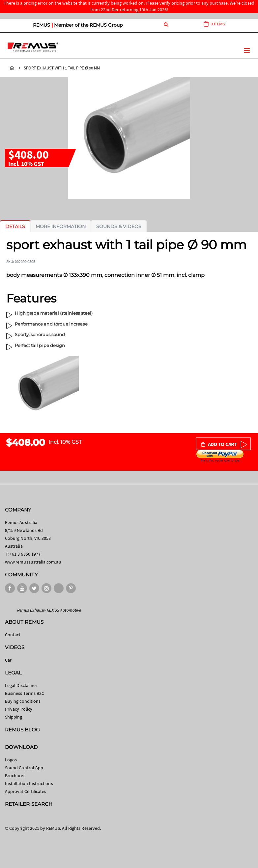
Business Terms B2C (25, 693)
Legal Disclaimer (21, 685)
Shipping (14, 717)
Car (8, 660)
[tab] (15, 226)
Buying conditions (23, 701)
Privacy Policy (19, 709)
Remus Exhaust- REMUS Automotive (49, 610)
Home (12, 68)
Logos (11, 760)
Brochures (15, 776)
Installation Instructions (29, 783)
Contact (13, 635)
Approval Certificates (26, 791)
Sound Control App (24, 768)
